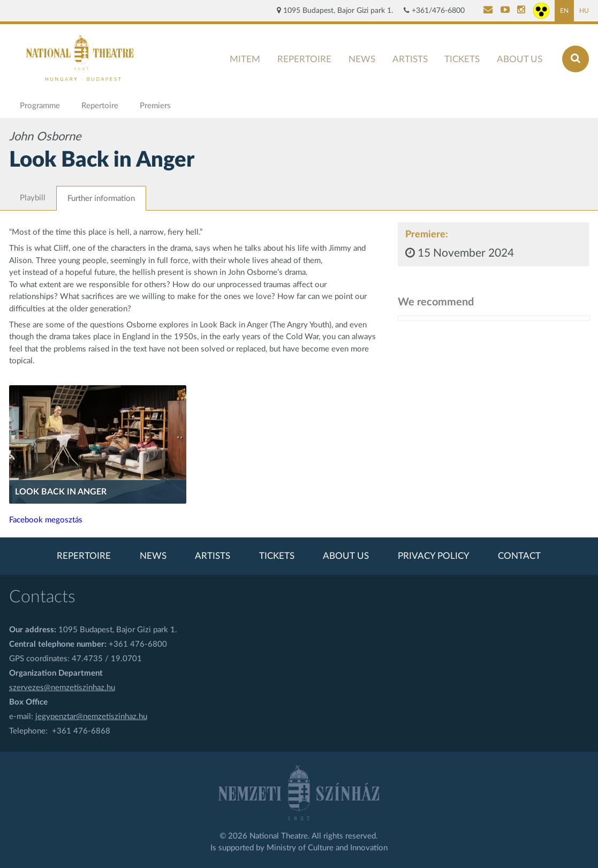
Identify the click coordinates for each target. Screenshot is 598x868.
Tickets (462, 59)
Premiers (155, 106)
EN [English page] (564, 11)
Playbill (33, 198)
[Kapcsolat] (488, 11)
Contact (519, 556)
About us (520, 59)
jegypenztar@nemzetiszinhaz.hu (91, 717)
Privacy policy (434, 556)
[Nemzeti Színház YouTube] (505, 11)
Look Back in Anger (61, 492)
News (362, 59)
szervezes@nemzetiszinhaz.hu (62, 688)
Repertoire (304, 59)
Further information (101, 199)
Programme (40, 106)
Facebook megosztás (46, 520)
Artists (410, 59)
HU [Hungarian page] (584, 11)
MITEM (245, 59)
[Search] (576, 59)
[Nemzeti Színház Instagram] (521, 11)
